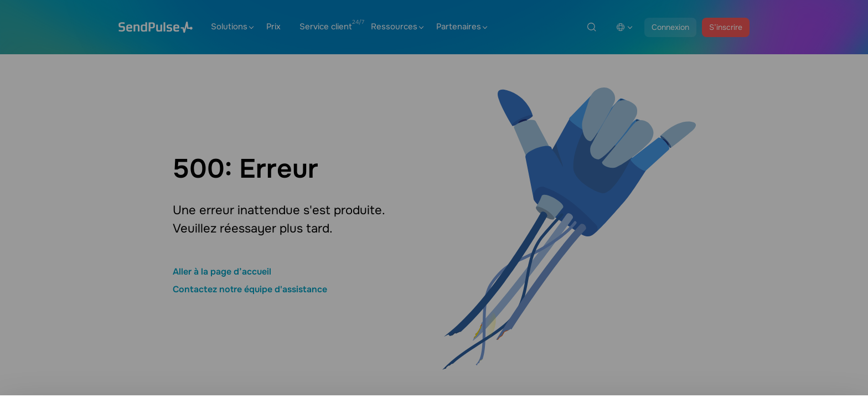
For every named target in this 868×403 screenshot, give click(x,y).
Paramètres (780, 348)
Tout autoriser (780, 379)
